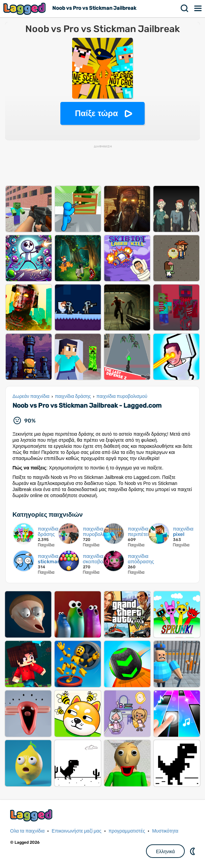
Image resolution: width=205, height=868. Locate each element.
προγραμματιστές (127, 831)
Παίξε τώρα (96, 113)
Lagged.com (32, 815)
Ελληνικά (165, 851)
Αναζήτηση (185, 8)
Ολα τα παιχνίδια (27, 831)
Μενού (198, 8)
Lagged (25, 9)
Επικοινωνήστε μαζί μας (76, 831)
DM (193, 851)
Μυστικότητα (165, 831)
